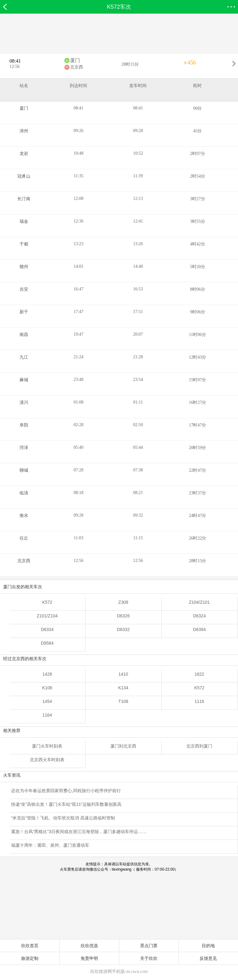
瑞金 (24, 221)
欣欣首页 (30, 946)
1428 (47, 674)
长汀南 (24, 199)
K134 (123, 688)
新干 (24, 312)
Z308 (123, 602)
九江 (24, 357)
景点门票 (149, 946)
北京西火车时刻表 (47, 760)
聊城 (24, 470)
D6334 (47, 629)
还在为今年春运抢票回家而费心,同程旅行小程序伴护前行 (66, 791)
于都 (24, 244)
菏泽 (24, 448)
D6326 (123, 616)
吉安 (24, 289)
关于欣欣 (149, 958)
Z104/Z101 (199, 602)
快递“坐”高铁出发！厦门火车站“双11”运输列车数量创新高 (66, 804)
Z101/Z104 (47, 616)
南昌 (24, 335)
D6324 (199, 616)
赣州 (24, 267)
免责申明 (89, 958)
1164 (47, 715)
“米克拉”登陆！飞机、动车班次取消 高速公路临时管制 (63, 818)
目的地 (208, 946)
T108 (123, 701)
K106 (47, 688)
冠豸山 (24, 176)
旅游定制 (30, 958)
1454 (47, 701)
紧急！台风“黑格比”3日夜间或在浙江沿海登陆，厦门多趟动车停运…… (79, 832)
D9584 (47, 643)
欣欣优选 (89, 946)
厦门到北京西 (123, 746)
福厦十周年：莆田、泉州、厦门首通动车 (50, 845)
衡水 (24, 516)
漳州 (24, 131)
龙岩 (24, 154)
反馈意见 (208, 958)
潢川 (24, 402)
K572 (47, 602)
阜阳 (24, 425)
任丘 (24, 538)
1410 (123, 674)
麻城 (24, 380)
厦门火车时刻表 (47, 746)
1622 (199, 674)
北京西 (77, 67)
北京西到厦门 (199, 746)
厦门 (75, 60)
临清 (24, 493)
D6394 (199, 629)
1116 (199, 701)
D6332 (123, 629)
